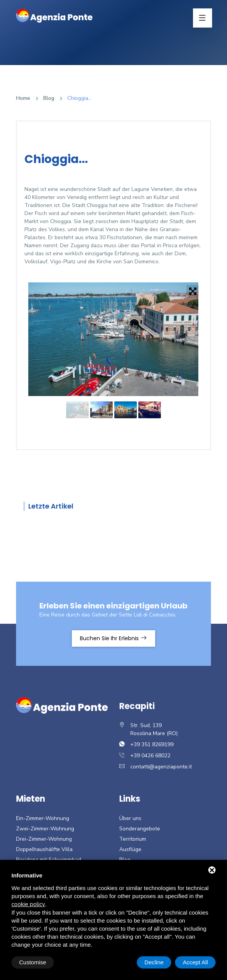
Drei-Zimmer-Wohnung (44, 839)
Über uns (130, 818)
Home (23, 98)
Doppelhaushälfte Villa (44, 849)
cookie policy (28, 904)
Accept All (195, 962)
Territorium (133, 839)
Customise (33, 962)
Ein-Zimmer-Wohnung (43, 818)
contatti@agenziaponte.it (161, 767)
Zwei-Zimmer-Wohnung (45, 829)
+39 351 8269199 (152, 744)
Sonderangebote (140, 829)
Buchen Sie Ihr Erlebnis (113, 638)
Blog (49, 98)
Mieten (31, 799)
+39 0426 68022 (150, 756)
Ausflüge (130, 849)
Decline (154, 962)
